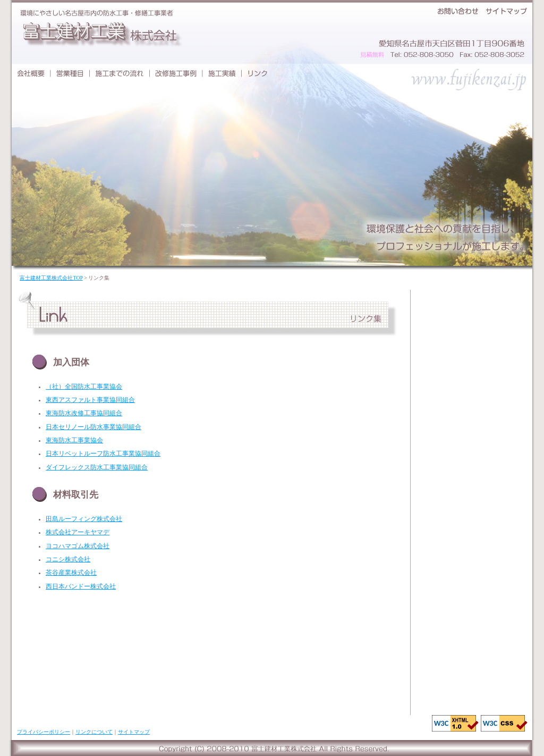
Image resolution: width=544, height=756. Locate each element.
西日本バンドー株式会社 (81, 586)
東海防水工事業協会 (74, 440)
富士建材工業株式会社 (99, 33)
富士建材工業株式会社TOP (51, 278)
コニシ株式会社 (68, 559)
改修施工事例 (176, 73)
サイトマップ (507, 11)
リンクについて (94, 732)
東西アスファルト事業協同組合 (90, 400)
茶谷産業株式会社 (71, 573)
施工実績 (222, 73)
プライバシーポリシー (44, 732)
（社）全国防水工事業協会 (84, 387)
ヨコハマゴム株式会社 (78, 546)
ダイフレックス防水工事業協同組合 (97, 467)
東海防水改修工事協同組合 (84, 413)
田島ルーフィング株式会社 (84, 519)
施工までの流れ (120, 73)
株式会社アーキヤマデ (78, 532)
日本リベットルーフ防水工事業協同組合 (103, 453)
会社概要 (30, 73)
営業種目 (70, 73)
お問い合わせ (458, 11)
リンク (258, 73)
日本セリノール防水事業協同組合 (93, 427)
